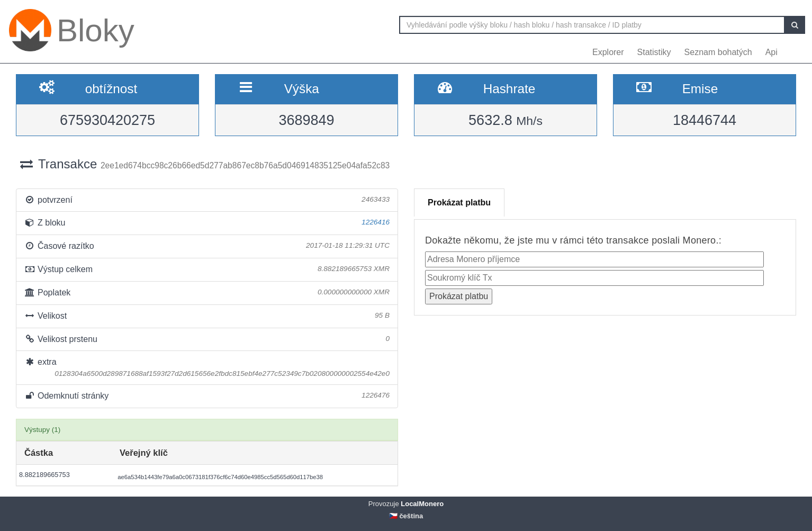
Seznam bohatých (718, 52)
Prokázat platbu (459, 202)
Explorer (608, 52)
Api (772, 52)
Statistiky (654, 52)
